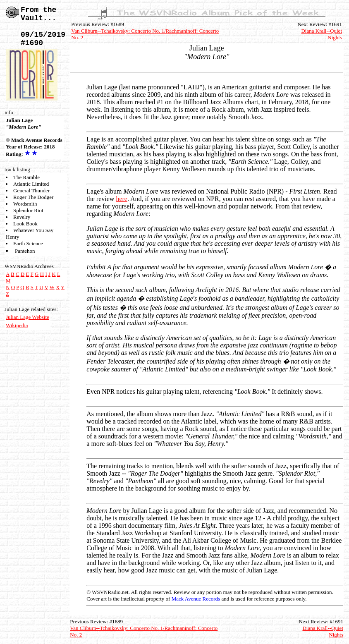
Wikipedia (17, 325)
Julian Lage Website (27, 317)
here (122, 199)
